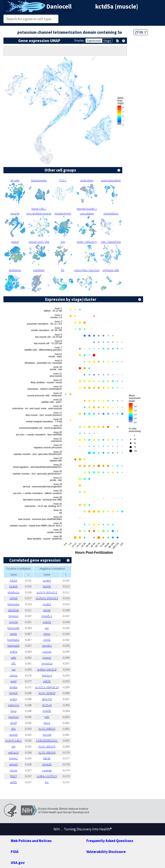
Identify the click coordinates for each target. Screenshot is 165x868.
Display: (79, 40)
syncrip (13, 622)
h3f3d (13, 581)
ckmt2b (47, 764)
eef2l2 (47, 681)
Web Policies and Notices (31, 841)
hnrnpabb (14, 646)
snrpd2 (14, 764)
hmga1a (14, 616)
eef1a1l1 (13, 752)
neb (47, 717)
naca (14, 711)
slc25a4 (47, 705)
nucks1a (14, 717)
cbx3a (13, 770)
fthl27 (14, 776)
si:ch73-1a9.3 (13, 740)
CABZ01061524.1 (47, 740)
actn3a (47, 622)
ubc (14, 729)
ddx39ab (13, 610)
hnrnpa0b (13, 628)
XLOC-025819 (47, 693)
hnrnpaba (13, 604)
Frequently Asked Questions (110, 841)
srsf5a (14, 652)
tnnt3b (47, 586)
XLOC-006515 (47, 729)
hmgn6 (13, 693)
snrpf (13, 681)
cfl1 (13, 663)
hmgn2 (13, 758)
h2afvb (13, 586)
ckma (47, 634)
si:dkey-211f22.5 (47, 776)
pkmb (47, 610)
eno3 (47, 723)
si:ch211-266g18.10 (47, 687)
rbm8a (13, 687)
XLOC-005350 (47, 752)
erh (14, 746)
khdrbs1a (14, 592)
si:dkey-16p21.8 (47, 669)
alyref (13, 723)
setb (13, 658)
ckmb (47, 640)
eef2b (13, 782)
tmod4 (47, 735)
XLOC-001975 (47, 746)
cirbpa (13, 675)
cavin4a (47, 770)
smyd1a (47, 646)
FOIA (15, 852)
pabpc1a (14, 705)
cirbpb (14, 598)
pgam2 (47, 658)
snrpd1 (14, 735)
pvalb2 (47, 604)
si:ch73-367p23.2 (47, 592)
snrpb (13, 634)
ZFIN (141, 32)
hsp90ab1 (13, 640)
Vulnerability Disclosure (106, 852)
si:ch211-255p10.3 (47, 598)
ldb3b (47, 758)
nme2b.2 (47, 616)
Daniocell (59, 6)
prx (47, 628)
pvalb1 (47, 581)
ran (14, 669)
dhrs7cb (47, 699)
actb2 (13, 699)
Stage (107, 41)
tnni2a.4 (47, 675)
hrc (47, 782)
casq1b (47, 652)
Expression (94, 41)
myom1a (47, 663)
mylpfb (47, 711)
